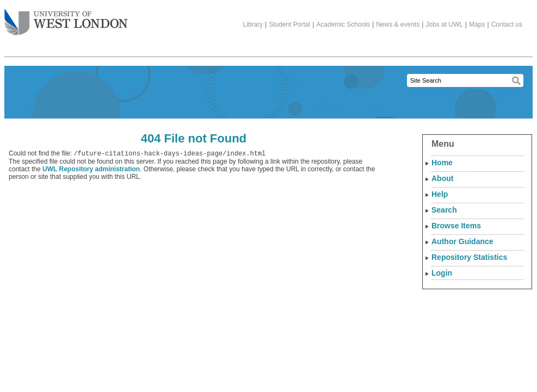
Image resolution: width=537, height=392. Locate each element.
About (442, 178)
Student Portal (289, 24)
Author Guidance (462, 241)
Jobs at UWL (444, 24)
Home (442, 163)
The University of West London (66, 18)
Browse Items (456, 226)
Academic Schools (343, 24)
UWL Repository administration (91, 170)
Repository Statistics (469, 257)
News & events (398, 24)
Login (442, 273)
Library (253, 24)
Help (440, 194)
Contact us (507, 24)
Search (444, 210)
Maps (477, 24)
